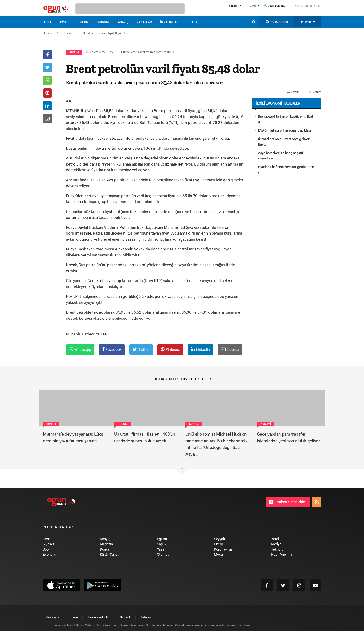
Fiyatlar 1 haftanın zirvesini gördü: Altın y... (286, 170)
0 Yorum (314, 92)
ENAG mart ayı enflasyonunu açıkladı (284, 130)
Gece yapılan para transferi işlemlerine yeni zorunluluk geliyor (288, 438)
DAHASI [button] (195, 22)
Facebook (112, 349)
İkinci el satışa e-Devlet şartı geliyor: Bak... (284, 142)
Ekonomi (74, 52)
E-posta (230, 349)
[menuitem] (51, 22)
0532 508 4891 (276, 6)
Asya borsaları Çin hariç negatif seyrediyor (280, 156)
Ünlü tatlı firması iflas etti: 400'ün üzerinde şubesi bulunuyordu (145, 438)
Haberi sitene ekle (287, 502)
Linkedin (200, 349)
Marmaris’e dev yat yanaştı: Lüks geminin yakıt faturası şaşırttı (73, 438)
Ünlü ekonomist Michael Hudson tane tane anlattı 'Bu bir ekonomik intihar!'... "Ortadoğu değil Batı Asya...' (216, 444)
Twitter (141, 349)
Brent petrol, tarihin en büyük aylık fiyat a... (285, 119)
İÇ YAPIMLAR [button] (170, 22)
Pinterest (170, 349)
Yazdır (293, 92)
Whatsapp (80, 349)
